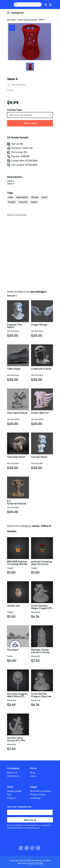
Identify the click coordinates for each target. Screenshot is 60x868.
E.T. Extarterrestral (17, 503)
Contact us (13, 776)
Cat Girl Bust (39, 457)
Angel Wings (39, 325)
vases (34, 202)
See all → (12, 296)
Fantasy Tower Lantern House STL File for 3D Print (40, 651)
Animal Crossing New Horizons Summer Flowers (42, 563)
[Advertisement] (30, 253)
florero (12, 202)
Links (33, 776)
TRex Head (14, 369)
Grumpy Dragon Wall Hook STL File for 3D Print (17, 695)
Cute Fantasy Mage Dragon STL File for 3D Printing (42, 607)
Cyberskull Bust (41, 369)
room (45, 197)
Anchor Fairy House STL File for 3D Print (16, 739)
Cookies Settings (35, 863)
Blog (32, 773)
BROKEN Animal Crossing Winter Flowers (17, 563)
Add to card (30, 123)
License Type (14, 110)
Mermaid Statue (17, 413)
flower (35, 197)
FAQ (9, 795)
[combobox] (30, 115)
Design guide (14, 791)
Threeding (9, 5)
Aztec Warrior (40, 413)
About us (12, 773)
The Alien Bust (16, 457)
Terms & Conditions (41, 791)
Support (12, 798)
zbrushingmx (19, 85)
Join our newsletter (19, 807)
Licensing (35, 798)
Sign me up (30, 820)
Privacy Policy (37, 795)
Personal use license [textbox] (21, 115)
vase (11, 197)
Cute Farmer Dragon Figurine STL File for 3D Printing (41, 695)
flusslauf (13, 650)
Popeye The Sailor (14, 326)
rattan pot (14, 606)
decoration (22, 197)
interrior (23, 202)
